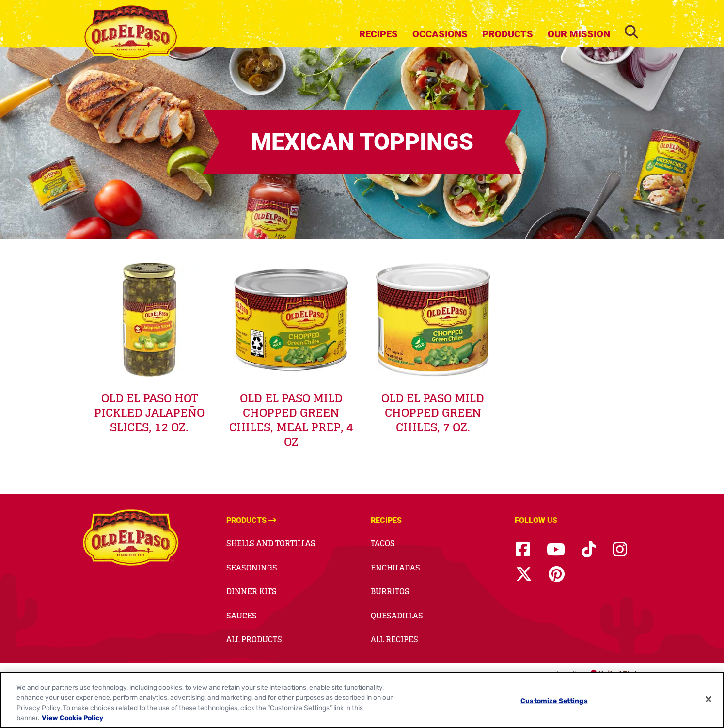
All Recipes (394, 639)
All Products (254, 639)
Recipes (378, 34)
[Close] (708, 699)
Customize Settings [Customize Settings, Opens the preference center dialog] (554, 701)
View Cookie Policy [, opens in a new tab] (72, 718)
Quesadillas (397, 616)
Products (508, 34)
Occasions (440, 34)
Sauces (242, 616)
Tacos (383, 543)
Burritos (390, 591)
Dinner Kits (252, 591)
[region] (362, 700)
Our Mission (579, 34)
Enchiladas (395, 568)
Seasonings (252, 568)
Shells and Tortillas (271, 543)
